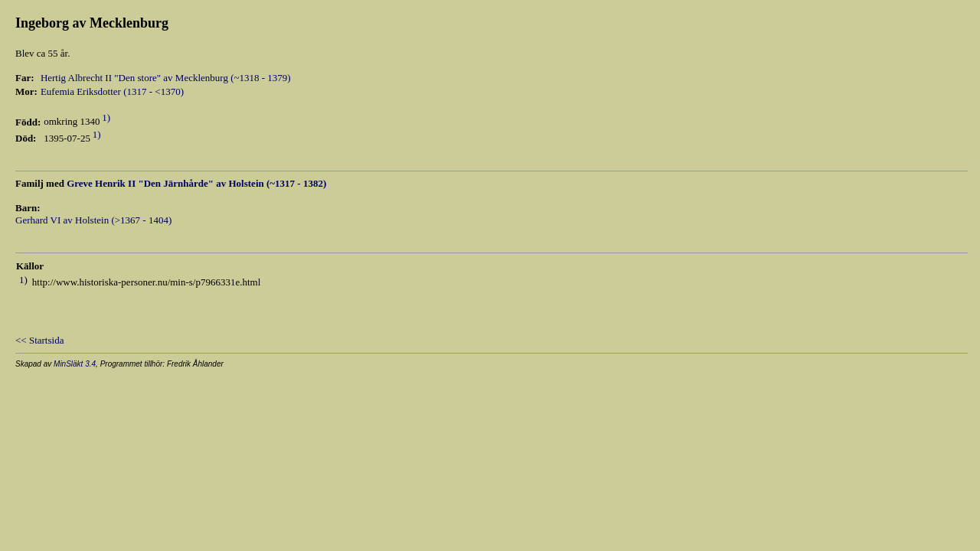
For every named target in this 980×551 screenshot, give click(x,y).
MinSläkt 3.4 (75, 364)
